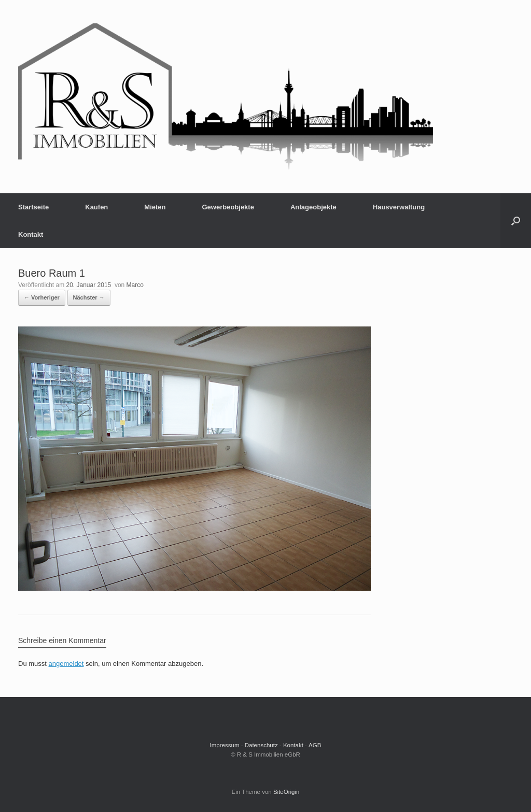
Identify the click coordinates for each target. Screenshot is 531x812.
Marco (135, 285)
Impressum (225, 745)
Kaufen (96, 207)
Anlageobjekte (313, 207)
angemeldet (66, 664)
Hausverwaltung (399, 207)
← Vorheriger (42, 297)
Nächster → (89, 297)
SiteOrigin (287, 792)
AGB (315, 745)
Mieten (155, 207)
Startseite (33, 207)
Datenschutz (261, 745)
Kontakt (31, 234)
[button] (516, 221)
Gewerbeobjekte (228, 207)
